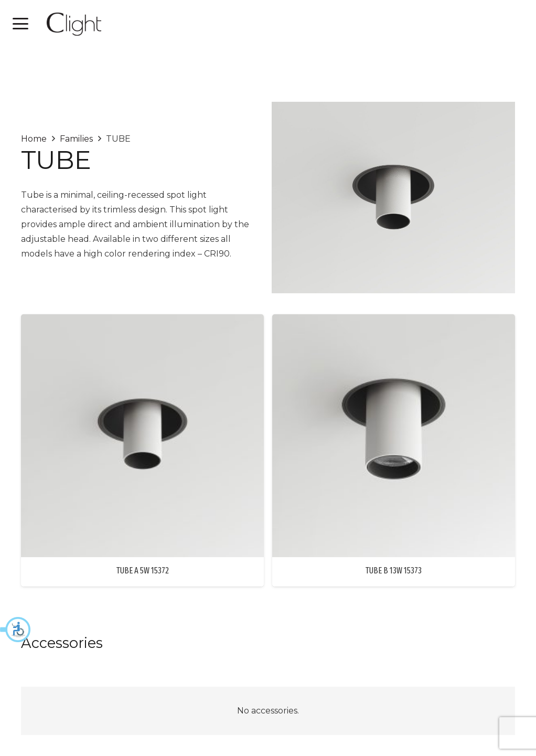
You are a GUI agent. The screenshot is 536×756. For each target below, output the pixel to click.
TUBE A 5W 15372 (143, 571)
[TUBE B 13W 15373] (394, 436)
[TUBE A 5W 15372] (142, 436)
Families (76, 139)
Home (34, 139)
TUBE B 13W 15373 (394, 571)
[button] (16, 630)
